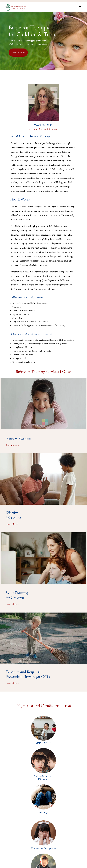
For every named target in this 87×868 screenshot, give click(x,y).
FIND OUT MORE (18, 52)
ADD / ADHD (43, 743)
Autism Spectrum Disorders (43, 778)
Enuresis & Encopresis (43, 848)
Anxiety (43, 812)
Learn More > (13, 445)
